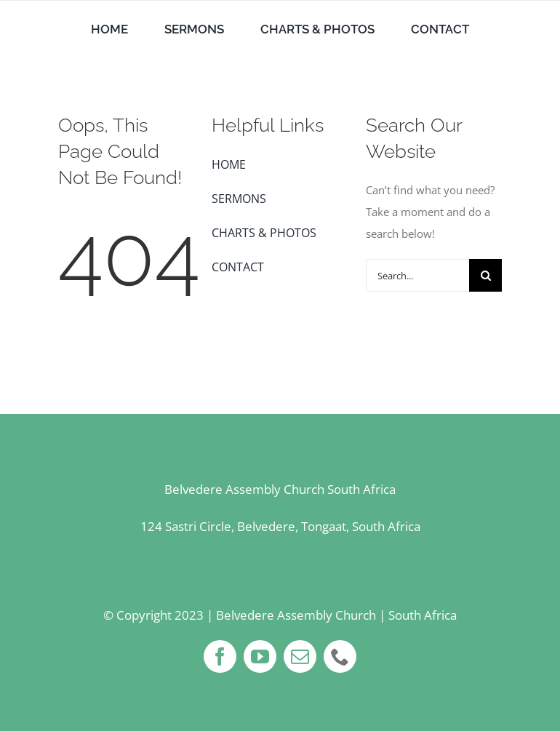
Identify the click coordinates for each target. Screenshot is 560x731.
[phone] (340, 656)
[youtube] (260, 656)
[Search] (485, 275)
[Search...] (417, 275)
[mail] (300, 656)
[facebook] (220, 656)
